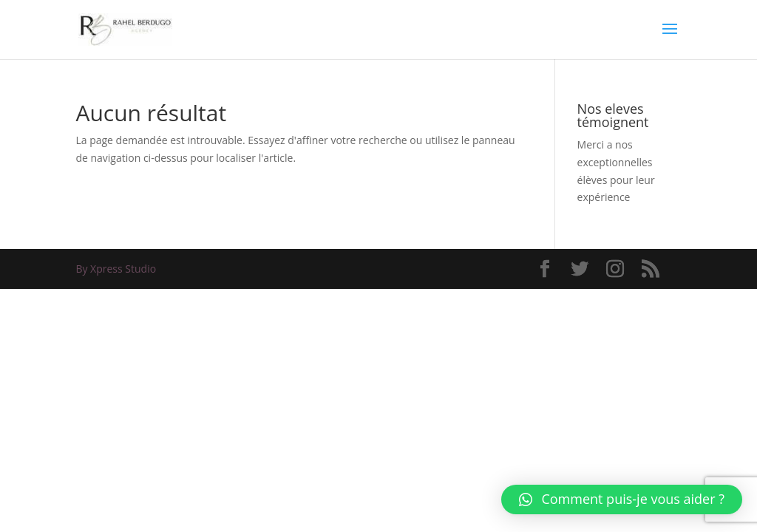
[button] (622, 499)
